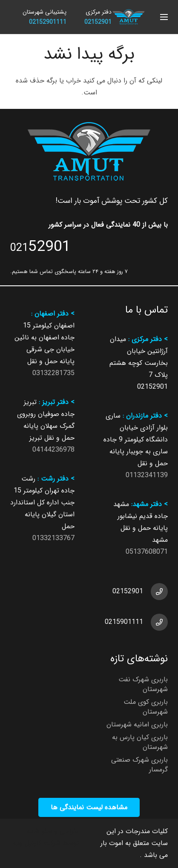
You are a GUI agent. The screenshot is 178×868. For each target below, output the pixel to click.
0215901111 (124, 622)
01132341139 (147, 475)
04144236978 (53, 450)
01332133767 (53, 538)
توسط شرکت (61, 843)
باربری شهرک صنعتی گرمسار (139, 764)
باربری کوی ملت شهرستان (146, 707)
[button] (164, 17)
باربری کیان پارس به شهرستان (140, 742)
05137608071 (147, 552)
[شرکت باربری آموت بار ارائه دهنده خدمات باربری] (129, 17)
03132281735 (53, 373)
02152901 (128, 591)
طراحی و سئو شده (53, 831)
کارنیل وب (27, 843)
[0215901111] (155, 622)
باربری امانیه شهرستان (137, 724)
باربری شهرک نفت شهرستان (143, 684)
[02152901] (155, 592)
